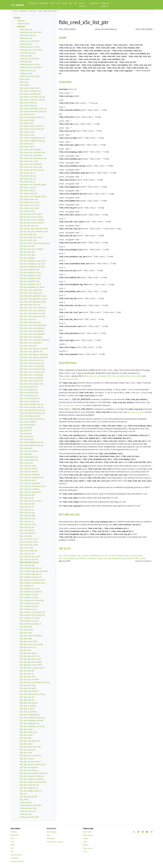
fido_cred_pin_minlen (29, 451)
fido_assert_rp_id (27, 147)
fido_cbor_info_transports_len (32, 369)
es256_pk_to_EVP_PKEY (29, 59)
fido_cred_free (26, 433)
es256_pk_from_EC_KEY (30, 47)
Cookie (85, 838)
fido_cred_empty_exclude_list (32, 419)
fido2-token (25, 85)
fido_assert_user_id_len (30, 202)
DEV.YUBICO (15, 828)
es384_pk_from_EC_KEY (30, 64)
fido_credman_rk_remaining (32, 600)
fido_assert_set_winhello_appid (33, 185)
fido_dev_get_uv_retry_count (32, 668)
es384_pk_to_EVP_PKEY (29, 76)
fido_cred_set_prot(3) (136, 389)
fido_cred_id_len (27, 436)
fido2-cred (24, 82)
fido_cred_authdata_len (30, 398)
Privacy (85, 845)
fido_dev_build (26, 627)
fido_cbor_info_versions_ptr (31, 384)
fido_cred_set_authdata (30, 474)
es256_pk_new (26, 56)
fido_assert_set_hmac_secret (32, 170)
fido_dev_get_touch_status (31, 665)
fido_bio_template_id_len (30, 272)
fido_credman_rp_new (29, 621)
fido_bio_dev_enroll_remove (32, 223)
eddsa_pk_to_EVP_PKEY (30, 41)
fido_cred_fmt (25, 431)
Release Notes (23, 24)
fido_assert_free (26, 123)
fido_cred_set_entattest (30, 489)
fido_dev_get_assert (28, 653)
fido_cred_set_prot (28, 504)
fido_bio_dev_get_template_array (34, 228)
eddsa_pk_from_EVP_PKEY (31, 32)
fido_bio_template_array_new (32, 267)
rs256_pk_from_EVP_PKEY (31, 805)
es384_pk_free (26, 62)
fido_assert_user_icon (29, 199)
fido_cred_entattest (28, 422)
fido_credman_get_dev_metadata (34, 571)
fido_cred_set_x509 (28, 524)
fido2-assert (25, 79)
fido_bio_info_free (27, 246)
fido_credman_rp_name (30, 618)
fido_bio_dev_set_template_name (34, 231)
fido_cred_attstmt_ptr (29, 395)
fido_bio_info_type (27, 255)
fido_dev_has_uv (27, 674)
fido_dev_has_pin (27, 671)
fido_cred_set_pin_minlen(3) (71, 382)
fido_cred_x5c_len (27, 553)
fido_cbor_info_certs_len (30, 305)
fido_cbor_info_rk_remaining (32, 366)
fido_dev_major (26, 729)
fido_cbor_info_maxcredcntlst (32, 328)
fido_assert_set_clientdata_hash (33, 158)
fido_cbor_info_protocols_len (32, 360)
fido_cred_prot (26, 454)
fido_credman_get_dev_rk (31, 574)
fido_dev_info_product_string (32, 694)
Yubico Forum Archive (55, 842)
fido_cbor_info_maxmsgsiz (31, 337)
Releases (21, 21)
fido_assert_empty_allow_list (32, 117)
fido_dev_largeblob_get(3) (115, 530)
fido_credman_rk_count (30, 589)
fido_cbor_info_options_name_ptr (34, 354)
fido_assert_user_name (29, 208)
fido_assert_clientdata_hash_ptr (33, 111)
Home (15, 11)
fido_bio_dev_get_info (29, 226)
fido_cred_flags (26, 428)
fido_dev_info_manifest (29, 679)
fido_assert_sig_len (28, 187)
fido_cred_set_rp (27, 510)
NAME (63, 38)
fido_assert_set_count (29, 161)
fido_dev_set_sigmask (29, 767)
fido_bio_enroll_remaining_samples (35, 243)
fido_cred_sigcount (28, 533)
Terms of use (88, 848)
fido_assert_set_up (28, 179)
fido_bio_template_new (29, 281)
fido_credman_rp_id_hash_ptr (32, 615)
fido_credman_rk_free (29, 595)
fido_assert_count (27, 114)
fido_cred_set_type (28, 516)
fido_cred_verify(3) (134, 355)
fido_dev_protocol (27, 750)
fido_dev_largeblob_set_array (32, 726)
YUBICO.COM (88, 828)
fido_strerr (24, 799)
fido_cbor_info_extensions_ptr (32, 316)
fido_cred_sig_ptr (27, 530)
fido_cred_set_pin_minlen (30, 501)
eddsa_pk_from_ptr (28, 35)
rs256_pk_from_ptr (28, 811)
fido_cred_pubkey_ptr (29, 460)
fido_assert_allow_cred (29, 88)
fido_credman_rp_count (30, 603)
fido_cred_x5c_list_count (30, 556)
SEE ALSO (65, 520)
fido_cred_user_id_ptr (29, 542)
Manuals (33, 11)
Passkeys (33, 3)
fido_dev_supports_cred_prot (32, 776)
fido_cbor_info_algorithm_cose (33, 296)
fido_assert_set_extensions (31, 164)
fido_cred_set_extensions (30, 492)
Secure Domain (83, 5)
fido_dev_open (26, 744)
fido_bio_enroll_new (28, 240)
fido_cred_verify (26, 548)
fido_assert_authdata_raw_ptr (32, 100)
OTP (58, 3)
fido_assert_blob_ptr (28, 106)
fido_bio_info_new (27, 252)
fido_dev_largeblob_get (30, 715)
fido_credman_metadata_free (32, 580)
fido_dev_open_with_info (30, 747)
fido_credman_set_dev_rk (30, 624)
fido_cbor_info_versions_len (31, 381)
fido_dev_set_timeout (29, 770)
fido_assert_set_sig (28, 176)
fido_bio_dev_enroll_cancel (31, 217)
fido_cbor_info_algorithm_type (33, 302)
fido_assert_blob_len (28, 103)
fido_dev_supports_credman (32, 779)
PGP (71, 3)
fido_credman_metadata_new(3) (89, 530)
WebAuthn (44, 3)
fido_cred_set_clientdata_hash (32, 486)
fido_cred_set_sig (27, 513)
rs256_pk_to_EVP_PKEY (29, 817)
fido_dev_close (26, 633)
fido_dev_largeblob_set (29, 723)
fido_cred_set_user (28, 518)
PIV (76, 3)
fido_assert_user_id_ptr (29, 205)
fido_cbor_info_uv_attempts (31, 375)
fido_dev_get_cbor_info (29, 656)
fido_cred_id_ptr (26, 439)
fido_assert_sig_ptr (28, 190)
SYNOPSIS (65, 81)
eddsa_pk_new (26, 38)
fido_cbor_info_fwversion (30, 322)
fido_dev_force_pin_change (31, 644)
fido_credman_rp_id (28, 609)
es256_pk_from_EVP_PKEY (31, 50)
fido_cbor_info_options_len (31, 351)
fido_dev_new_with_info (30, 741)
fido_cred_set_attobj (28, 469)
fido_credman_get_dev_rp (31, 577)
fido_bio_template (27, 258)
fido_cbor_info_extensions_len (32, 313)
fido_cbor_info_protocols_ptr (32, 363)
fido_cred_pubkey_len (29, 457)
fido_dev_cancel (26, 630)
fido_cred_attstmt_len (29, 393)
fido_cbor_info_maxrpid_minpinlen (34, 340)
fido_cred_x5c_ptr (27, 565)
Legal (85, 842)
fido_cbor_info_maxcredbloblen (33, 325)
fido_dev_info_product (29, 691)
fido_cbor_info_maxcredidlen (32, 331)
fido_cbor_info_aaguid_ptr (31, 293)
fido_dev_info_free (27, 676)
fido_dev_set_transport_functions (34, 773)
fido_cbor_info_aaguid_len (31, 290)
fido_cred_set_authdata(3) (96, 355)
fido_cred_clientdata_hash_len (32, 410)
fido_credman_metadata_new (32, 583)
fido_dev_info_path (28, 688)
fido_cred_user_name (29, 545)
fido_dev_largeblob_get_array (32, 718)
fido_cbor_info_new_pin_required (34, 349)
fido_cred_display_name (30, 416)
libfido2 (23, 11)
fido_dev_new (25, 738)
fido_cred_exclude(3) (116, 355)
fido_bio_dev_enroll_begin (31, 214)
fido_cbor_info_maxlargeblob (32, 334)
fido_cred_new (26, 448)
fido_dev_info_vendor (29, 703)
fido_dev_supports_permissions (33, 782)
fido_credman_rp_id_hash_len (32, 612)
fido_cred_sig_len (27, 527)
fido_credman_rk (27, 586)
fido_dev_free (25, 650)
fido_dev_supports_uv (29, 788)
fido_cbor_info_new (28, 346)
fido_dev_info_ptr (27, 697)
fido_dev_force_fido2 (28, 641)
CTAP (52, 3)
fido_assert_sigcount (28, 193)
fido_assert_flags (27, 120)
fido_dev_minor (26, 735)
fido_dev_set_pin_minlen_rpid (32, 764)
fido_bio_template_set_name (32, 287)
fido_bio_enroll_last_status (31, 237)
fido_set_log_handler (28, 797)
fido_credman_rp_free (29, 606)
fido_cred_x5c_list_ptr (29, 562)
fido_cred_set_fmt (27, 495)
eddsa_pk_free (26, 29)
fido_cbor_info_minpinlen (30, 343)
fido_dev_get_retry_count (30, 659)
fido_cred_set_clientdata (30, 483)
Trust (85, 851)
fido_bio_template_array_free (32, 264)
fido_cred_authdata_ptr (30, 401)
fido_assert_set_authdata (30, 149)
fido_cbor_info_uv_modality (31, 378)
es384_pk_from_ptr (28, 70)
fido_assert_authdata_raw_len (32, 97)
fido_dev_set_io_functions (31, 755)
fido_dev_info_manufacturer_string (35, 682)
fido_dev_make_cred (28, 732)
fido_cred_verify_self (28, 551)
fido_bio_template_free (29, 270)
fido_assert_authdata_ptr (30, 94)
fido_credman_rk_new (29, 597)
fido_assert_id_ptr (27, 135)
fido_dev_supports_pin (29, 785)
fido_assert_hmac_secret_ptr (32, 129)
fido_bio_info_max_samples (31, 249)
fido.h (72, 88)
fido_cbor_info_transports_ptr (32, 372)
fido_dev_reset (26, 753)
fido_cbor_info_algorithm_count (33, 299)
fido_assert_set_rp (27, 173)
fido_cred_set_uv (27, 521)
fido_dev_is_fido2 (27, 709)
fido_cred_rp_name (28, 466)
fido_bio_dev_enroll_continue (32, 220)
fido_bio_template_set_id (30, 284)
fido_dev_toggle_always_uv (31, 791)
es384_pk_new (26, 73)
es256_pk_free (26, 44)
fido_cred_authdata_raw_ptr (32, 407)
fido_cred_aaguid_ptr (29, 390)
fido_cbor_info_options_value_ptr (34, 357)
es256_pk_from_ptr (28, 53)
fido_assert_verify (27, 211)
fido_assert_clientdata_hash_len (33, 108)
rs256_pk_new (26, 814)
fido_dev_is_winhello (28, 712)
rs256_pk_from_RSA (28, 808)
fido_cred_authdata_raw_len (32, 404)
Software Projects (105, 5)
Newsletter (51, 838)
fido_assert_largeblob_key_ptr (32, 141)
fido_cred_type (26, 536)
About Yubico (88, 835)
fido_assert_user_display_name (33, 196)
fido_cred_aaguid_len (29, 387)
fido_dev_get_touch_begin (31, 662)
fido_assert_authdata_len (30, 91)
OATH (65, 3)
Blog (48, 835)
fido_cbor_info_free (28, 319)
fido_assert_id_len (27, 132)
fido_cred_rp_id (26, 463)
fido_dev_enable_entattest (31, 636)
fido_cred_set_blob (28, 480)
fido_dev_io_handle (28, 706)
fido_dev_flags (26, 638)
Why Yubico (87, 832)
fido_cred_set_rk (27, 507)
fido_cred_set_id (27, 498)
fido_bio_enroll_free (28, 234)
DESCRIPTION (68, 342)
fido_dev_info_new (28, 685)
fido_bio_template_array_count (33, 261)
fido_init (23, 794)
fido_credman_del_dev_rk (30, 568)
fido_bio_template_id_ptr (30, 275)
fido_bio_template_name (30, 278)
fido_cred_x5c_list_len (29, 559)
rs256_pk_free (26, 802)
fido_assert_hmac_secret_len (32, 126)
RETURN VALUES (69, 487)
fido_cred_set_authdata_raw (32, 477)
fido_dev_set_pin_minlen (30, 761)
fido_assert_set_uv (27, 182)
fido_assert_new (27, 144)
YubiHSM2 (95, 3)
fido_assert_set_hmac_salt (31, 167)
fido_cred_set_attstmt (29, 472)
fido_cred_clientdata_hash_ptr (32, 413)
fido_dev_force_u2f (28, 647)
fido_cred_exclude (27, 425)
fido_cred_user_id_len (29, 539)
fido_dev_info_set (27, 700)
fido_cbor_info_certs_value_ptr (33, 310)
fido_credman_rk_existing (31, 592)
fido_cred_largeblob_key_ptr (32, 445)
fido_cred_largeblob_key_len (32, 442)
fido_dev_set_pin (27, 759)
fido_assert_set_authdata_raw (32, 152)
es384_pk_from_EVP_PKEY (31, 67)
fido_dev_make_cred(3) (68, 358)
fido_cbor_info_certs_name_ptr (33, 308)
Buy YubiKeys (52, 832)
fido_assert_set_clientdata (31, 155)
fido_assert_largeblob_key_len (32, 138)
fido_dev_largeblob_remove (31, 720)
